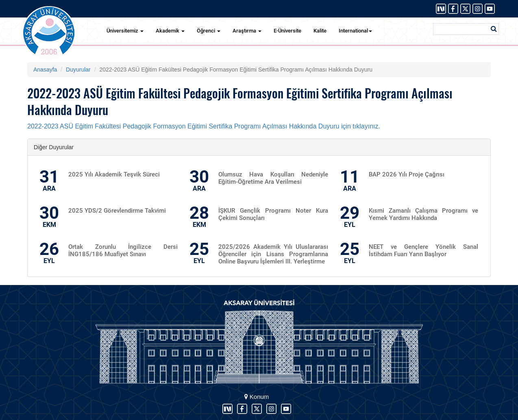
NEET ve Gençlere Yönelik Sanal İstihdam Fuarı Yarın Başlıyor (423, 250)
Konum (257, 397)
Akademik (170, 31)
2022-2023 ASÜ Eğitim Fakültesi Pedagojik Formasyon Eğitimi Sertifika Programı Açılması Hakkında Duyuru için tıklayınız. (205, 126)
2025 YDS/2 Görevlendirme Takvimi (117, 211)
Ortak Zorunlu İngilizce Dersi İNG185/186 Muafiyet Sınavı (123, 250)
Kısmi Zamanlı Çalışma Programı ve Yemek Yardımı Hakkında (423, 214)
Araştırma (247, 31)
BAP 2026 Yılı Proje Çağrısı (407, 174)
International (355, 31)
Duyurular (78, 70)
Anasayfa (45, 70)
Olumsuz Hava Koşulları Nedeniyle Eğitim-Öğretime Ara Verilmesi (273, 178)
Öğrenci (209, 31)
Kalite (320, 31)
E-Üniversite (287, 31)
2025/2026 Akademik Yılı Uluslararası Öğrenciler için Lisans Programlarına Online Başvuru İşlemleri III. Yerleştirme (273, 254)
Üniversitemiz (125, 31)
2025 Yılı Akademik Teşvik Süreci (114, 174)
